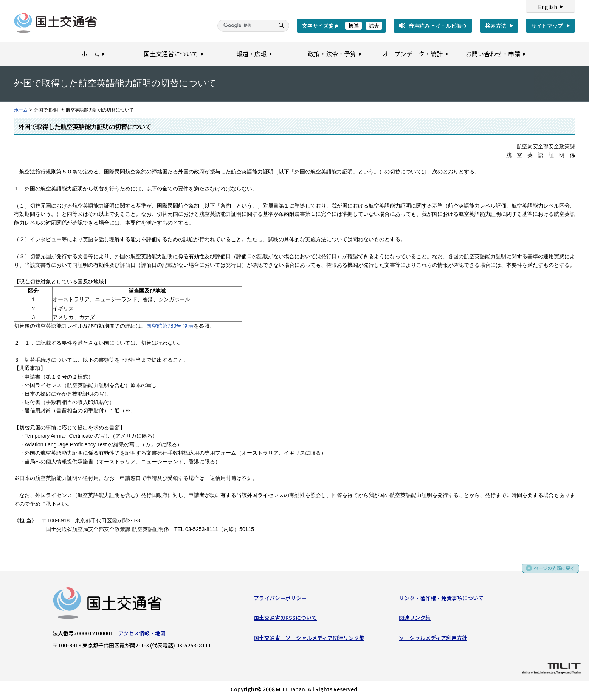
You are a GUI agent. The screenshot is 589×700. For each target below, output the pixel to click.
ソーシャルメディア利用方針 (433, 639)
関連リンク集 (415, 619)
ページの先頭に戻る (552, 572)
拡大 (374, 26)
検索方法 (496, 26)
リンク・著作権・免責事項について (441, 599)
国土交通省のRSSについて (285, 619)
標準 (353, 26)
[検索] (245, 26)
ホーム (21, 110)
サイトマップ (547, 26)
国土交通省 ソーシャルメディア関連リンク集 (309, 639)
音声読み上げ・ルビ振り (438, 26)
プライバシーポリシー (280, 599)
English (548, 7)
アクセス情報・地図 (142, 635)
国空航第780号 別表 (170, 326)
